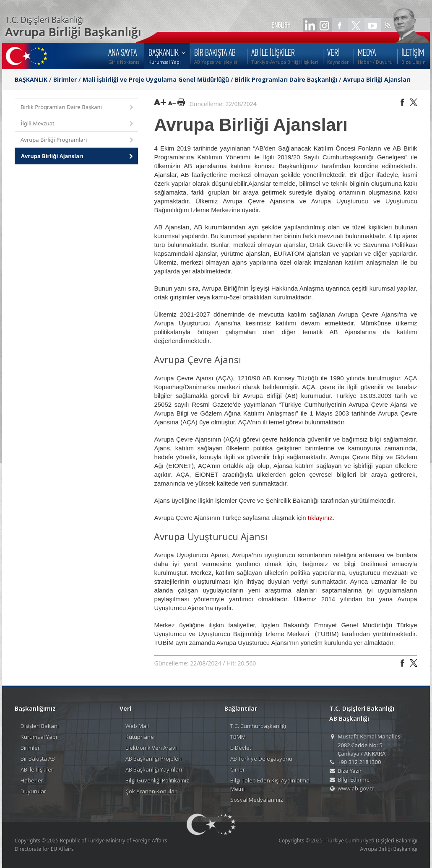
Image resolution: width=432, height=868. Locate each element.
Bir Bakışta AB (38, 759)
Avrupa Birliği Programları (78, 140)
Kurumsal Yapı (39, 737)
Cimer (238, 769)
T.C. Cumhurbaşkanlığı (258, 726)
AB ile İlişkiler (37, 769)
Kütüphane (140, 737)
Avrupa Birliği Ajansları (377, 79)
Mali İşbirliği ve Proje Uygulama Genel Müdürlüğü (156, 79)
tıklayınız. (321, 518)
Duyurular (33, 791)
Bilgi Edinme (354, 780)
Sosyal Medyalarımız (257, 800)
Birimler (65, 79)
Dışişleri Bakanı (40, 726)
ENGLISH (281, 25)
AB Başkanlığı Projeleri (154, 759)
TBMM (238, 737)
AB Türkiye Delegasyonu (261, 759)
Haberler (32, 780)
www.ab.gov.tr (356, 788)
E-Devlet (241, 748)
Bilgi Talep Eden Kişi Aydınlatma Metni (270, 785)
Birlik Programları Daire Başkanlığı (286, 79)
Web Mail (137, 726)
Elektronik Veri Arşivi (151, 748)
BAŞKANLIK (31, 79)
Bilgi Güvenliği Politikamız (157, 780)
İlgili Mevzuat (78, 124)
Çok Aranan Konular (151, 791)
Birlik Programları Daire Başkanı (78, 108)
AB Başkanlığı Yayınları (154, 769)
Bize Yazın (350, 771)
